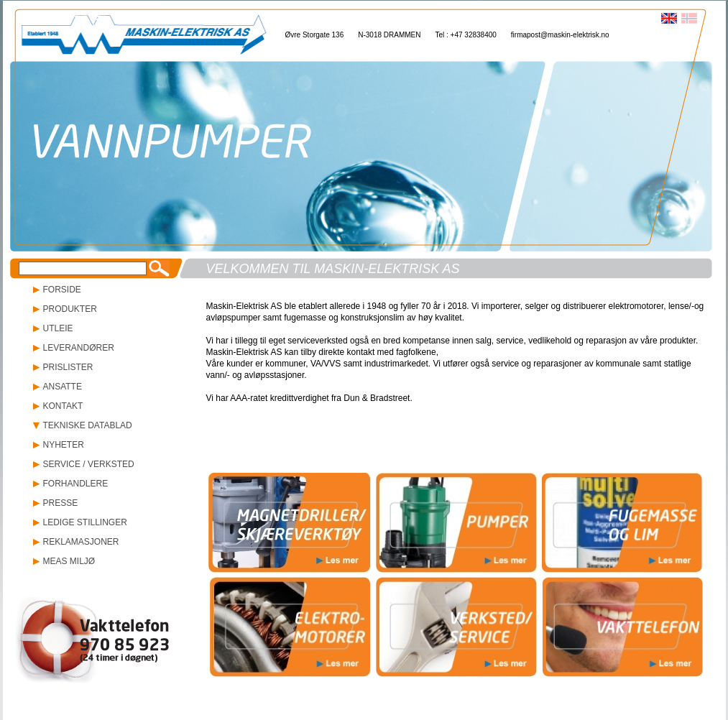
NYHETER (64, 445)
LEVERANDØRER (79, 348)
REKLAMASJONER (81, 542)
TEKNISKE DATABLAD (88, 425)
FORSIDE (62, 290)
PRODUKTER (70, 309)
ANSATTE (63, 387)
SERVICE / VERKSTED (89, 464)
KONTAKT (63, 406)
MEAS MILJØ (69, 561)
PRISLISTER (68, 367)
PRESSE (61, 503)
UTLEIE (58, 328)
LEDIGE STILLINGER (85, 522)
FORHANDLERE (76, 484)
